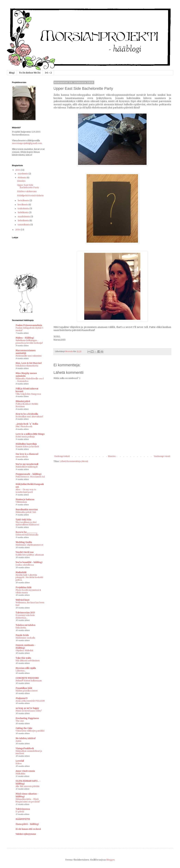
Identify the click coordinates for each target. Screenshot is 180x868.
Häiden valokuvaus (27, 191)
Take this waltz (23, 658)
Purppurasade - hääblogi (28, 474)
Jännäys (21, 181)
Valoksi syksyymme (26, 834)
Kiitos (19, 764)
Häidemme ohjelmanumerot (29, 545)
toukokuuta (24, 208)
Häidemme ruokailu (25, 638)
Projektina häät (23, 587)
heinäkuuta (24, 200)
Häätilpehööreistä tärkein (30, 195)
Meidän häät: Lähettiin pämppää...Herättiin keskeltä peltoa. (29, 578)
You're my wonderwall (27, 464)
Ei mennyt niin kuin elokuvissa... (25, 617)
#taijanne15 (22, 698)
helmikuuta (24, 220)
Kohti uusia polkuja (25, 437)
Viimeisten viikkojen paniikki (30, 731)
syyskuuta (23, 174)
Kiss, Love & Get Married (29, 363)
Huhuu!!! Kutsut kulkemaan (29, 681)
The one (20, 721)
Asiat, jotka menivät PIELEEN (30, 701)
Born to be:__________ (26, 532)
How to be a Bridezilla (27, 414)
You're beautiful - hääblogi (29, 562)
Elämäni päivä (23, 401)
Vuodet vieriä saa (25, 552)
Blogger (110, 860)
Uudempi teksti (62, 456)
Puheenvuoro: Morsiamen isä (30, 477)
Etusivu (112, 456)
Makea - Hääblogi (25, 338)
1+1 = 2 (48, 73)
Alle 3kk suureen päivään (28, 786)
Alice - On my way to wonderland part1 (26, 491)
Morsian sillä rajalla (26, 668)
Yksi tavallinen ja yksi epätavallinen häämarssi (27, 524)
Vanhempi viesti (162, 456)
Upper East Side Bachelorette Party (28, 186)
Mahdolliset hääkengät (27, 467)
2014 (18, 230)
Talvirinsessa (23, 809)
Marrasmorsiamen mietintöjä (26, 352)
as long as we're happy (27, 708)
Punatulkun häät (24, 688)
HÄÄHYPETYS (23, 819)
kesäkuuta (23, 205)
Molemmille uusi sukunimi (29, 356)
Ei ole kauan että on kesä (28, 829)
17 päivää (20, 812)
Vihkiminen (21, 502)
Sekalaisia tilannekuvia (27, 366)
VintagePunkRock (25, 748)
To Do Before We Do (30, 73)
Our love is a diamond (27, 454)
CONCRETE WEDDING (27, 678)
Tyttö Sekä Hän (23, 520)
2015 (18, 170)
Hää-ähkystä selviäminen (28, 661)
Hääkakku (20, 774)
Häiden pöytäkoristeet (27, 691)
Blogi (12, 73)
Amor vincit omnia (25, 771)
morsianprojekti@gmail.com (27, 143)
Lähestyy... (21, 671)
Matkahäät (21, 572)
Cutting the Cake (24, 728)
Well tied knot (22, 600)
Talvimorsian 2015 (25, 613)
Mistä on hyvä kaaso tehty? (29, 711)
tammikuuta (24, 225)
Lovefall (20, 761)
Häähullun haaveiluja (26, 444)
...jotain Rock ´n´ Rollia (27, 424)
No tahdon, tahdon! (26, 738)
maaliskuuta (24, 217)
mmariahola (22, 457)
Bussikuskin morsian (27, 510)
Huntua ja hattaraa (25, 499)
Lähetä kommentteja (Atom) (74, 461)
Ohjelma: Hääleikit (24, 651)
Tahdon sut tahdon (25, 625)
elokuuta (22, 177)
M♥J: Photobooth (24, 427)
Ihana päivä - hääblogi (27, 824)
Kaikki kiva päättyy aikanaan (30, 555)
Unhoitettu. (21, 628)
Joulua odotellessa (25, 565)
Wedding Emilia (24, 542)
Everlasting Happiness (27, 718)
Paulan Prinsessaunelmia (29, 325)
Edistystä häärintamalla (27, 535)
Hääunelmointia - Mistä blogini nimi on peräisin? (28, 800)
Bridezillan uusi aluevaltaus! (29, 417)
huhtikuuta (23, 212)
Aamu (18, 741)
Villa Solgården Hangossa (28, 394)
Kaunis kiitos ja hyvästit (27, 447)
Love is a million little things (30, 434)
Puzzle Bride (22, 635)
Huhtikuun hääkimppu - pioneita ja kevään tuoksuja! (29, 342)
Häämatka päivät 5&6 (26, 512)
